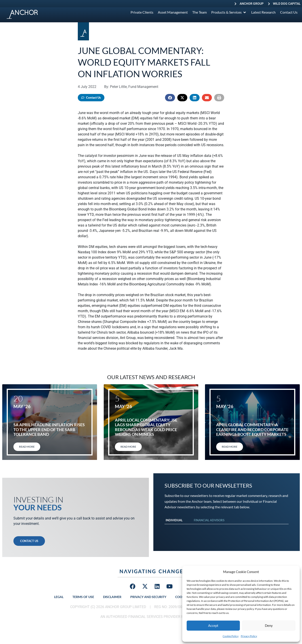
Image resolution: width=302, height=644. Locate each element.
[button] (170, 98)
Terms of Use (83, 597)
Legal (59, 597)
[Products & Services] (229, 12)
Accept (213, 625)
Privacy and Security (148, 597)
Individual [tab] (174, 520)
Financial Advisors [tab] (209, 520)
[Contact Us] (289, 12)
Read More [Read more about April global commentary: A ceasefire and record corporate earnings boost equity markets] (230, 447)
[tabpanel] (227, 529)
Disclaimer (112, 597)
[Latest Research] (263, 12)
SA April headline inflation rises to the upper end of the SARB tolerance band (49, 429)
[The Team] (200, 12)
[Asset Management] (173, 12)
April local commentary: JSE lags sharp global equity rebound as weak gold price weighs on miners (146, 427)
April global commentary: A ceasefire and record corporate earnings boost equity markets (252, 429)
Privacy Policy (249, 636)
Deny (269, 625)
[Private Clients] (142, 12)
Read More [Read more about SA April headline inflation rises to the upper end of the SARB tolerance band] (27, 447)
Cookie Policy (231, 636)
